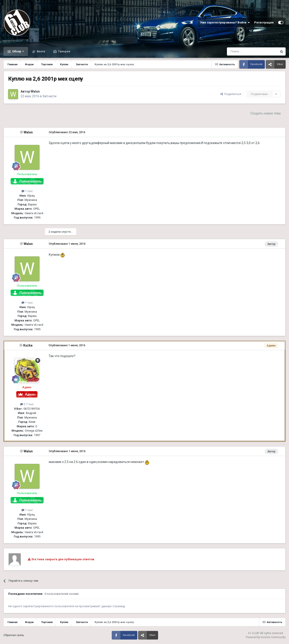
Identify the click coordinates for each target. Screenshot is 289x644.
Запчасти (49, 96)
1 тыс (27, 191)
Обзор (17, 51)
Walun (35, 91)
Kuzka (28, 345)
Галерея (64, 51)
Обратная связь (14, 635)
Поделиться (231, 94)
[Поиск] (242, 51)
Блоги (41, 51)
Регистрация (264, 22)
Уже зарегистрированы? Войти (225, 23)
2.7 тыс (27, 404)
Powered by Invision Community (266, 637)
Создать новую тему (266, 113)
